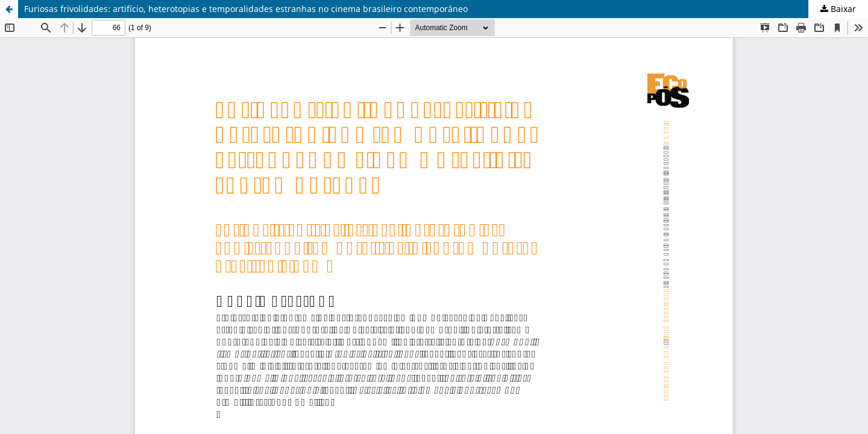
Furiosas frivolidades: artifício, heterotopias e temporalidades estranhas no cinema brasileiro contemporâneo (246, 9)
